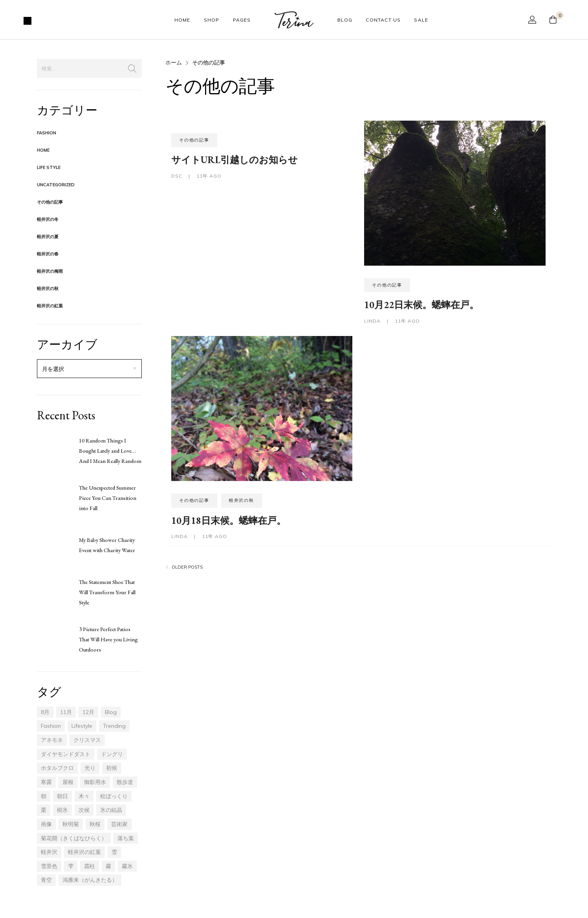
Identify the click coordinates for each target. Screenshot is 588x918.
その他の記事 (50, 202)
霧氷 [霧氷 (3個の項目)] (127, 866)
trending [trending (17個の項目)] (114, 726)
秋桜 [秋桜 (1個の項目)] (95, 824)
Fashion (47, 133)
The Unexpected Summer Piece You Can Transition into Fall (108, 498)
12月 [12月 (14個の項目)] (88, 712)
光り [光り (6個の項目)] (90, 768)
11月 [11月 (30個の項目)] (66, 712)
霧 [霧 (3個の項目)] (108, 866)
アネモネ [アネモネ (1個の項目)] (52, 740)
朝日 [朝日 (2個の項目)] (62, 796)
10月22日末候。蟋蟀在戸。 (421, 305)
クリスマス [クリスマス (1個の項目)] (87, 740)
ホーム (174, 62)
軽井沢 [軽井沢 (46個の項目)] (49, 852)
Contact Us (383, 20)
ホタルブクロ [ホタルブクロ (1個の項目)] (57, 768)
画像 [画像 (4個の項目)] (46, 824)
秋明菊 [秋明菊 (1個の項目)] (71, 824)
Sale (421, 20)
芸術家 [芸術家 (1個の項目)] (119, 824)
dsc (178, 176)
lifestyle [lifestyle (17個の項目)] (82, 726)
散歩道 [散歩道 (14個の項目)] (125, 782)
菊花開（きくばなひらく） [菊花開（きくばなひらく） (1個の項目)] (74, 838)
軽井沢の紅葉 (50, 306)
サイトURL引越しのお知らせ (234, 160)
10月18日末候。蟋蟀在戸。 (229, 521)
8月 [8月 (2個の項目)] (45, 712)
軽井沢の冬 (48, 219)
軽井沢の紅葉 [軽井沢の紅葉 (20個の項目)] (84, 852)
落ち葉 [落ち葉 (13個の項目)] (126, 838)
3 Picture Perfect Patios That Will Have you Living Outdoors (108, 639)
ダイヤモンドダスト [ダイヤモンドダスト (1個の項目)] (66, 754)
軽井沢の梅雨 (50, 271)
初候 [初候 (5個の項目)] (112, 768)
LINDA (373, 321)
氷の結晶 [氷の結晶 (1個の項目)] (111, 810)
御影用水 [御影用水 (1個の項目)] (95, 782)
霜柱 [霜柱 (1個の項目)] (90, 866)
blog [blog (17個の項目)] (111, 712)
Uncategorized (56, 185)
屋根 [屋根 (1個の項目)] (68, 782)
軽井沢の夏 (48, 237)
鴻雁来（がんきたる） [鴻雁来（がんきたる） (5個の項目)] (90, 880)
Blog (345, 20)
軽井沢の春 (48, 254)
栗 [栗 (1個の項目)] (44, 810)
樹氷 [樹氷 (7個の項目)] (62, 810)
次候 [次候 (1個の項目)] (84, 810)
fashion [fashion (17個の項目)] (51, 726)
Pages (242, 20)
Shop (212, 20)
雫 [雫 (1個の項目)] (71, 866)
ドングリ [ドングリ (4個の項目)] (112, 754)
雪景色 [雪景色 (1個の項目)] (49, 866)
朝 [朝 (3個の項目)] (44, 796)
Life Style (49, 167)
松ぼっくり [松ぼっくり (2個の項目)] (114, 796)
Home (182, 20)
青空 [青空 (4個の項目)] (46, 880)
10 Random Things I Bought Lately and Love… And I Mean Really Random (110, 451)
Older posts (187, 567)
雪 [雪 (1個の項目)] (114, 852)
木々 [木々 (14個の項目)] (84, 796)
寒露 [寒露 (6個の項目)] (46, 782)
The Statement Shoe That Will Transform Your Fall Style (107, 592)
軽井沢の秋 (48, 288)
